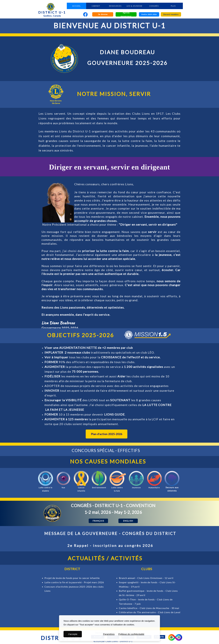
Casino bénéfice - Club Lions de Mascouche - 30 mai (149, 608)
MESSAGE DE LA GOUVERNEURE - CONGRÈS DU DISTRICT (110, 533)
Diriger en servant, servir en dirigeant (109, 167)
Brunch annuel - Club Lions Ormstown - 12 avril (146, 578)
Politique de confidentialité (131, 634)
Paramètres (109, 634)
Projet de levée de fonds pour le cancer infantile (72, 578)
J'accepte (73, 634)
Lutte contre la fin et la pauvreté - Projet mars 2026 (74, 582)
